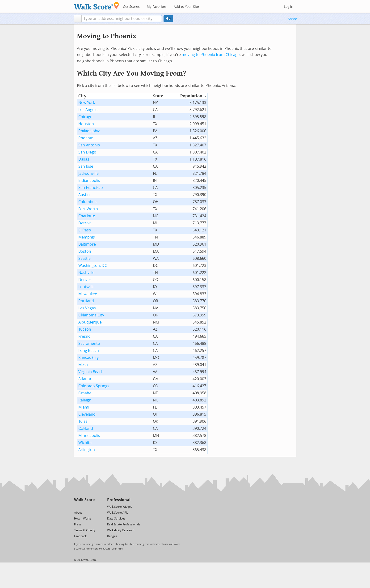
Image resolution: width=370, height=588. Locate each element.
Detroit (85, 223)
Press (78, 524)
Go (168, 19)
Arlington (87, 450)
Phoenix (86, 138)
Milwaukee (88, 294)
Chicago (85, 117)
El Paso (85, 230)
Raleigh (85, 400)
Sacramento (89, 343)
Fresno (84, 336)
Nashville (86, 273)
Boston (85, 251)
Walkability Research (121, 530)
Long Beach (89, 351)
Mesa (83, 365)
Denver (85, 280)
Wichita (85, 443)
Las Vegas (87, 308)
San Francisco (91, 188)
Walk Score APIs (118, 513)
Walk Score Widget (119, 507)
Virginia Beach (91, 372)
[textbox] (122, 19)
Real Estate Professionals (124, 524)
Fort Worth (88, 209)
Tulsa (83, 421)
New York (87, 103)
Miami (84, 407)
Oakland (86, 428)
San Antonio (89, 145)
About (78, 513)
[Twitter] (77, 506)
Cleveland (87, 414)
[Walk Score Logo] (97, 6)
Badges (112, 536)
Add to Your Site (186, 7)
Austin (84, 195)
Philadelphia (89, 131)
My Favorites (157, 7)
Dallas (84, 159)
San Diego (87, 152)
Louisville (86, 287)
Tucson (85, 329)
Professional (119, 500)
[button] (78, 19)
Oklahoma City (91, 315)
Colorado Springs (94, 386)
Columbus (87, 202)
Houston (86, 124)
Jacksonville (88, 173)
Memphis (87, 237)
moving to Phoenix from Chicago (211, 55)
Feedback (80, 536)
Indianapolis (89, 181)
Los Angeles (89, 110)
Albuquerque (90, 322)
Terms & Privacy (85, 530)
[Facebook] (84, 506)
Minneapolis (89, 436)
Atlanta (85, 379)
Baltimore (87, 244)
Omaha (85, 393)
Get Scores (131, 7)
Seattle (84, 258)
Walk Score (84, 500)
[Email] (91, 506)
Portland (86, 301)
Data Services (116, 519)
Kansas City (88, 358)
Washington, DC (93, 266)
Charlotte (87, 216)
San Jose (86, 166)
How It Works (83, 519)
